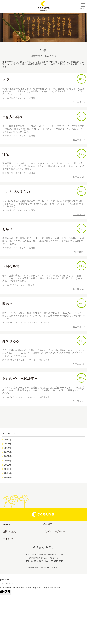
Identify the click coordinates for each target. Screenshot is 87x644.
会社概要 (48, 524)
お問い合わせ (10, 531)
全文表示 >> (79, 102)
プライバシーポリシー (54, 531)
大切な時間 (11, 266)
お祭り (7, 229)
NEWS (6, 524)
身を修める (11, 341)
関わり (7, 304)
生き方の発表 (12, 117)
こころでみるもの (16, 192)
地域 (6, 154)
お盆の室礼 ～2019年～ (20, 378)
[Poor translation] (8, 592)
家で (6, 79)
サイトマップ (10, 539)
